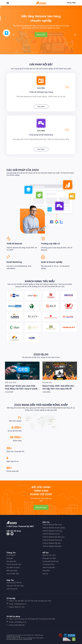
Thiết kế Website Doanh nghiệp (54, 527)
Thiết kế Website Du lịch (51, 533)
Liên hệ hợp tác (12, 588)
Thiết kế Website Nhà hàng (52, 540)
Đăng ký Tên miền (49, 555)
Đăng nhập (71, 3)
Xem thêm (41, 106)
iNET (32, 526)
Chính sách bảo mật (14, 564)
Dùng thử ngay (41, 507)
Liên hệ (45, 573)
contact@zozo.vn (20, 603)
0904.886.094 (19, 625)
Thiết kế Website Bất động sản (53, 536)
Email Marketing (14, 262)
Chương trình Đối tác (14, 582)
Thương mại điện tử (50, 243)
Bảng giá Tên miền (49, 558)
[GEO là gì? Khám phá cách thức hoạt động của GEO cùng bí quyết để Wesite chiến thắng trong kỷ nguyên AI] (22, 370)
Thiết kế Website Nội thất (51, 543)
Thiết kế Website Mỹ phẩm (52, 546)
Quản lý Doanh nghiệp (52, 262)
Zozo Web (41, 88)
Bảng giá (10, 558)
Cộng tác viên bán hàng (15, 585)
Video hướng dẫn (49, 567)
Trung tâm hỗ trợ (48, 564)
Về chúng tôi (11, 555)
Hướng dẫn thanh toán (51, 561)
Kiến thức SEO (11, 382)
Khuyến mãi (47, 382)
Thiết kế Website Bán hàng (52, 524)
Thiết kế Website (14, 243)
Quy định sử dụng (13, 567)
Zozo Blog (41, 354)
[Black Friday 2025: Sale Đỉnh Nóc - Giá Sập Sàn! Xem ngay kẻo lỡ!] (60, 370)
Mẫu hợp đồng (12, 570)
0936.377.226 (19, 607)
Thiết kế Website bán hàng (41, 92)
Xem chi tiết (41, 35)
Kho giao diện (11, 561)
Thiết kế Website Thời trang (52, 530)
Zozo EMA (41, 130)
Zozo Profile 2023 (13, 573)
